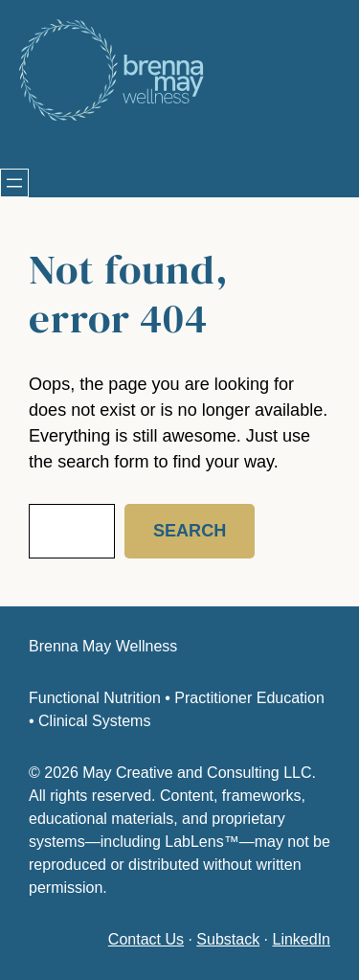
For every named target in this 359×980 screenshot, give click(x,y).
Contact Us (146, 939)
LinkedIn (302, 939)
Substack (228, 939)
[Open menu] (14, 183)
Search (190, 531)
